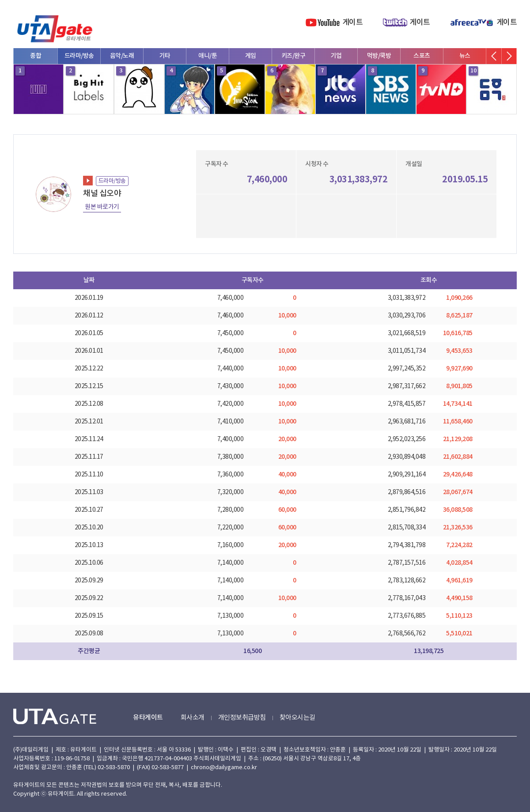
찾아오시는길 (297, 718)
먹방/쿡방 (379, 56)
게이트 (353, 23)
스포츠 (422, 56)
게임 (251, 56)
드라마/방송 (79, 56)
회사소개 (193, 718)
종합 (36, 56)
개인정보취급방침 (242, 718)
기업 (336, 56)
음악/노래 (122, 56)
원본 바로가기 (102, 207)
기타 (165, 56)
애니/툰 (208, 56)
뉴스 (465, 56)
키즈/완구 (293, 56)
